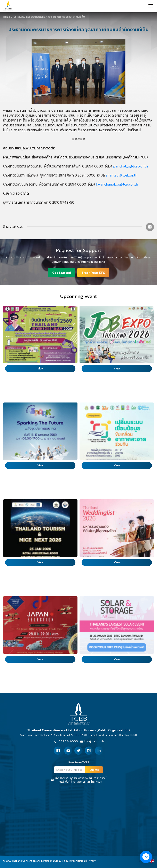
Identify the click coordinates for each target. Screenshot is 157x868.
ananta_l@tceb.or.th (121, 175)
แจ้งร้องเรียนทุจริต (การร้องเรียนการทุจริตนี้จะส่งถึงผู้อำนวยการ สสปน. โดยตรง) (78, 780)
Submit (94, 770)
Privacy (92, 861)
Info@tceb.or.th (92, 742)
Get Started (62, 273)
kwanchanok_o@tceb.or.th (117, 184)
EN (141, 861)
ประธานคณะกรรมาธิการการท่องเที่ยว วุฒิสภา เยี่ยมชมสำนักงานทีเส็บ (27, 17)
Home (7, 17)
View (40, 369)
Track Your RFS (93, 273)
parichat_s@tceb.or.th (130, 166)
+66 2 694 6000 (66, 742)
